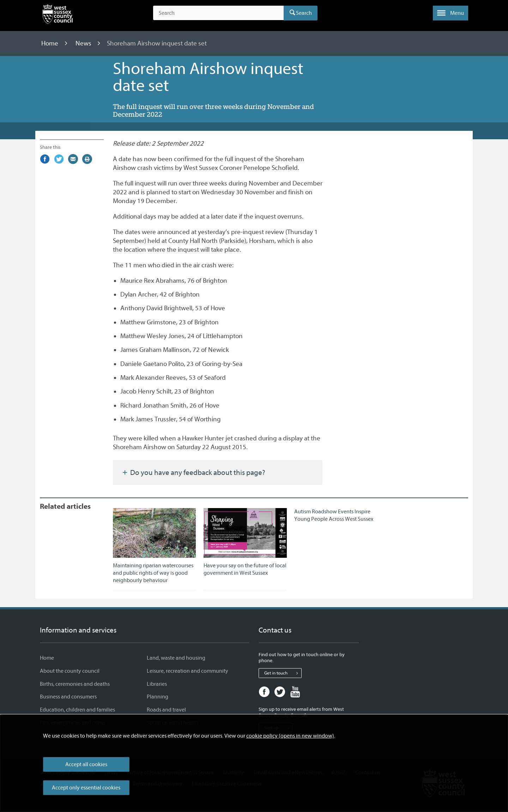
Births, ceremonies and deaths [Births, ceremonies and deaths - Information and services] (75, 684)
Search (304, 13)
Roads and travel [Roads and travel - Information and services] (166, 710)
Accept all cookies (86, 764)
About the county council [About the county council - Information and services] (70, 671)
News (84, 43)
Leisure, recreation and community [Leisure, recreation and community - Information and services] (188, 671)
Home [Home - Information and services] (47, 658)
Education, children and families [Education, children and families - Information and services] (77, 710)
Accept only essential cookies (86, 788)
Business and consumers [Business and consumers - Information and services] (68, 697)
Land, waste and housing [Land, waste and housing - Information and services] (176, 658)
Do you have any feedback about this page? (193, 472)
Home (50, 43)
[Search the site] (218, 13)
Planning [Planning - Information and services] (158, 697)
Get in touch (283, 673)
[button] (450, 13)
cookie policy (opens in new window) (290, 736)
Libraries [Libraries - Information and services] (157, 684)
